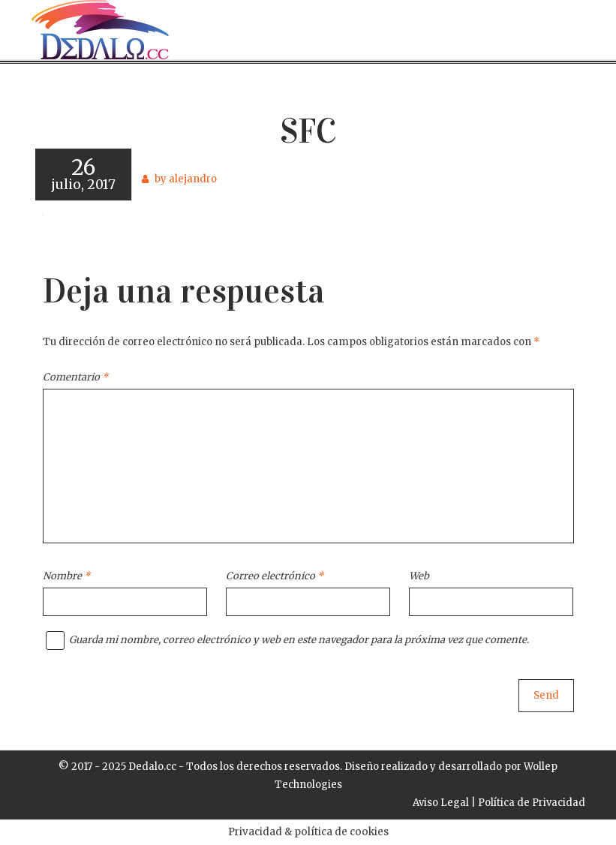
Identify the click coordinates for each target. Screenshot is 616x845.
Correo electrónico (275, 576)
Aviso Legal (441, 803)
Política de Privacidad (532, 803)
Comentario (75, 377)
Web (419, 576)
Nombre (66, 576)
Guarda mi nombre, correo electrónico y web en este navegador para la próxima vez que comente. (299, 640)
